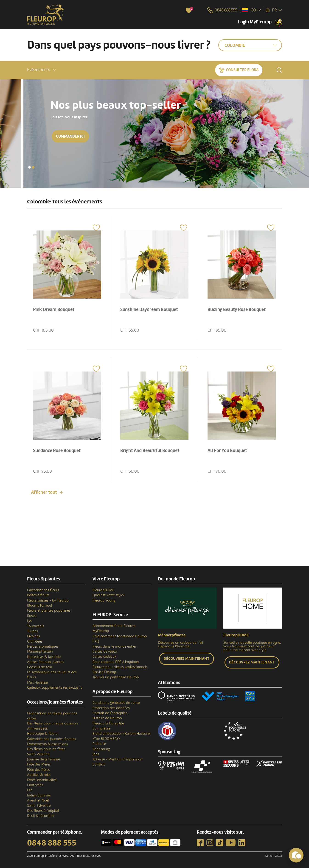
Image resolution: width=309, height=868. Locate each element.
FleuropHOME (103, 590)
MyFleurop (101, 631)
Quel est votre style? (108, 595)
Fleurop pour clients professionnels (120, 667)
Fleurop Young (104, 600)
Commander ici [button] (47, 136)
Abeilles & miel (39, 775)
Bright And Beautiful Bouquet (150, 451)
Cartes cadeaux (104, 657)
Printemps (35, 785)
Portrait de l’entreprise (110, 713)
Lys (29, 621)
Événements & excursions (48, 744)
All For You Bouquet (227, 451)
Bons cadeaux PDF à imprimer (116, 662)
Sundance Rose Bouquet (57, 451)
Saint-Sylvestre (39, 806)
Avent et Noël (38, 800)
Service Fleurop (104, 672)
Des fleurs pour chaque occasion (52, 723)
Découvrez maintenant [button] (187, 659)
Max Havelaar (38, 682)
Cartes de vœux (105, 652)
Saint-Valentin (38, 754)
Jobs (96, 754)
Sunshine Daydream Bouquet (149, 310)
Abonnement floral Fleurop (114, 626)
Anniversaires (37, 729)
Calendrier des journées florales (52, 739)
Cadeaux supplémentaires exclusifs (55, 688)
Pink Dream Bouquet (54, 310)
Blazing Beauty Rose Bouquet (237, 310)
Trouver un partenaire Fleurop (116, 677)
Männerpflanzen (40, 652)
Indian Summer (39, 795)
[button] (42, 70)
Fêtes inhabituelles (42, 780)
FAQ (96, 641)
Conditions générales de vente (116, 703)
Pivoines (34, 636)
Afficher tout (44, 492)
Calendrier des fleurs (43, 590)
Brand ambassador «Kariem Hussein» (122, 734)
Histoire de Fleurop (107, 718)
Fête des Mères (39, 764)
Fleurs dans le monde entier (114, 646)
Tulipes (32, 631)
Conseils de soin (40, 667)
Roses (32, 616)
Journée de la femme (44, 759)
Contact (99, 764)
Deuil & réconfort (41, 816)
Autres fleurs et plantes (46, 662)
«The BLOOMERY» (107, 739)
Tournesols (36, 626)
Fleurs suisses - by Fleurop (48, 600)
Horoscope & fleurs (42, 734)
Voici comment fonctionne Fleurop (120, 636)
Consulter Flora (242, 70)
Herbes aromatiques (43, 646)
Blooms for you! (39, 605)
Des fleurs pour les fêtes (46, 749)
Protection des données (111, 708)
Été (30, 790)
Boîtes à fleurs (38, 595)
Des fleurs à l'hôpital (43, 811)
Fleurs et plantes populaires (49, 610)
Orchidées (35, 641)
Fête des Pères (38, 770)
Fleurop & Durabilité (108, 723)
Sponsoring (101, 749)
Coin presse (101, 728)
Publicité (99, 744)
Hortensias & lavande (44, 657)
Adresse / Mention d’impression (117, 759)
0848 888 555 (52, 843)
